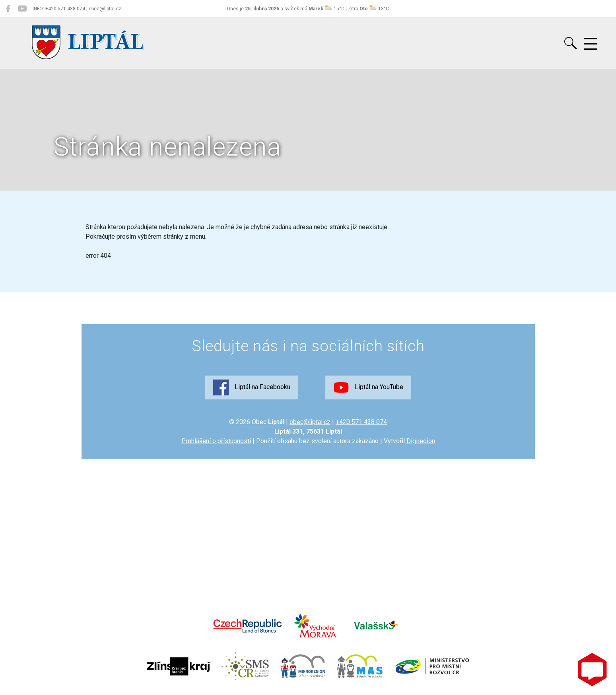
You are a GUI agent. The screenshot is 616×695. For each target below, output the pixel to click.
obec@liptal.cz (310, 422)
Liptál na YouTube (368, 387)
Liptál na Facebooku (252, 387)
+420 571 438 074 (361, 422)
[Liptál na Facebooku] (8, 9)
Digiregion (421, 441)
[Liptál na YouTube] (22, 9)
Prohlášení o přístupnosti (216, 441)
